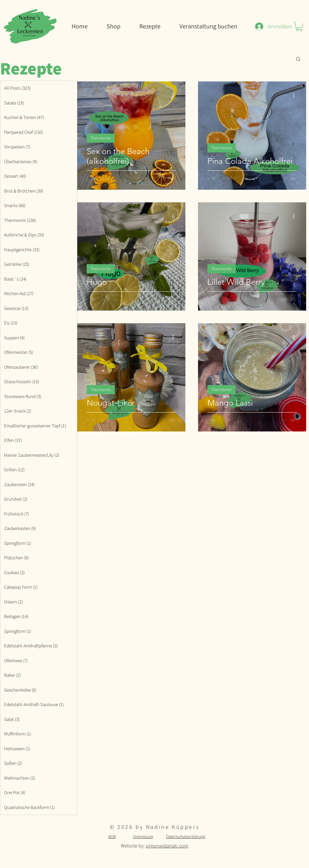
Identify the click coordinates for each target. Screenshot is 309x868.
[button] (299, 26)
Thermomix (101, 138)
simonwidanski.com (167, 846)
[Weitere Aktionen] (175, 95)
